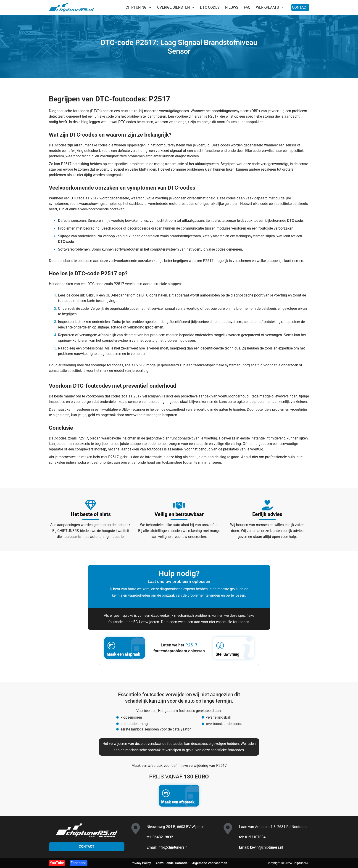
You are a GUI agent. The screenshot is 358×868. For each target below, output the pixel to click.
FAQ (247, 7)
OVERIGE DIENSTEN (176, 7)
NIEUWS (232, 7)
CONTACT (300, 7)
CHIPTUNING (138, 7)
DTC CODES (210, 7)
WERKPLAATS (270, 7)
